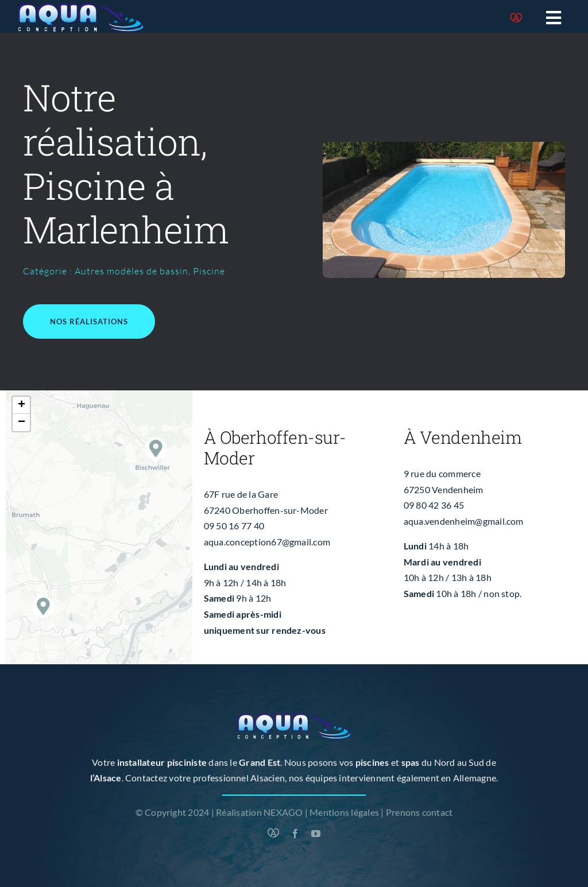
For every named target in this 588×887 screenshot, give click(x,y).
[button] (156, 449)
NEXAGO (283, 812)
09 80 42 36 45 (434, 505)
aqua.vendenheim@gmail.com (464, 521)
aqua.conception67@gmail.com (267, 542)
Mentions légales (344, 812)
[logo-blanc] (81, 7)
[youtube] (316, 834)
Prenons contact (419, 812)
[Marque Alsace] (516, 18)
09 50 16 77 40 (234, 526)
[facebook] (295, 834)
